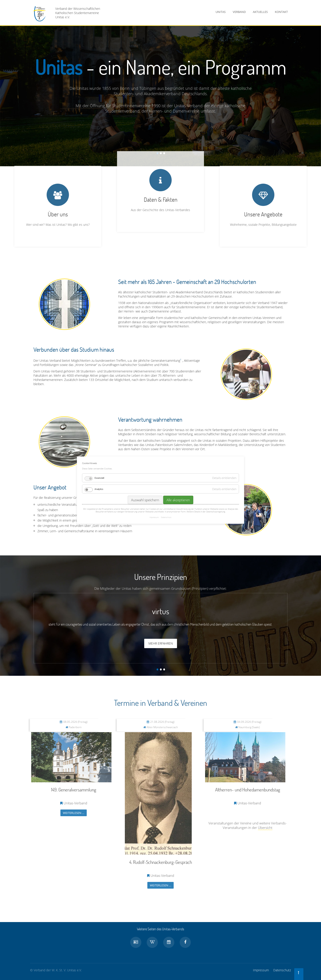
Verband (239, 12)
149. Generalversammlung (74, 790)
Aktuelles (260, 12)
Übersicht (265, 828)
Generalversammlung (165, 361)
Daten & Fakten (161, 135)
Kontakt (281, 12)
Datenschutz (282, 970)
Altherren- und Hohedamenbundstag (248, 790)
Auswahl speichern (145, 500)
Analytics (99, 489)
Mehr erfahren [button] (161, 643)
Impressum (261, 970)
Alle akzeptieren (178, 500)
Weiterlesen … (74, 813)
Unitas (221, 12)
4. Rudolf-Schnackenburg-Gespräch (161, 862)
